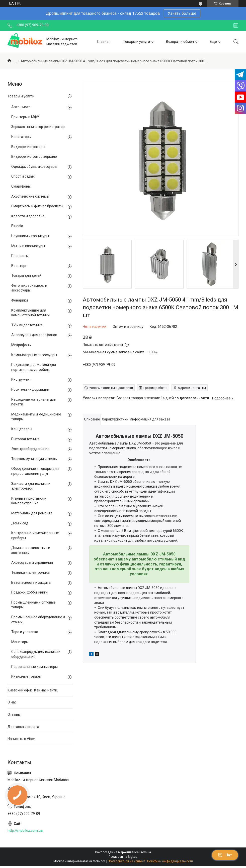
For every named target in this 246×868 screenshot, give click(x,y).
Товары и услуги (137, 42)
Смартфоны (21, 186)
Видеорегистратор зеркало (34, 157)
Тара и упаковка (25, 632)
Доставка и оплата (23, 727)
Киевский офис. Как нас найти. (33, 690)
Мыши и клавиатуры (28, 246)
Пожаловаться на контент (126, 861)
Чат (225, 855)
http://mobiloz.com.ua (25, 830)
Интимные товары (26, 676)
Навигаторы (21, 137)
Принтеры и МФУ (25, 117)
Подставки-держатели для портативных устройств (34, 367)
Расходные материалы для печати (34, 402)
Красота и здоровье (28, 216)
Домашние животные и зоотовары (31, 550)
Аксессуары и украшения (32, 562)
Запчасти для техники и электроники (31, 486)
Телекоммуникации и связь (34, 459)
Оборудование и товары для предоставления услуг (35, 471)
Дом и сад (20, 523)
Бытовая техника (25, 439)
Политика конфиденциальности (170, 861)
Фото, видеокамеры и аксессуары (29, 288)
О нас (12, 702)
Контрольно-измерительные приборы (35, 535)
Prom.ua (145, 852)
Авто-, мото (21, 107)
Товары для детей (26, 275)
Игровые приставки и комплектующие (29, 501)
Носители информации (30, 389)
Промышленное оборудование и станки (38, 620)
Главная (104, 42)
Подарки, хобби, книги (29, 592)
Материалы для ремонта (32, 513)
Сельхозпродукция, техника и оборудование (36, 654)
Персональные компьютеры (34, 667)
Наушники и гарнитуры (30, 236)
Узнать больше (182, 13)
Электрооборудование (30, 449)
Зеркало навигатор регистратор (38, 127)
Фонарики (20, 300)
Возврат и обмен (180, 42)
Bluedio (17, 226)
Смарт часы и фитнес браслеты (37, 206)
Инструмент (21, 379)
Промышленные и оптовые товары (33, 605)
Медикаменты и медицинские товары (36, 417)
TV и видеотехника (27, 325)
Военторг (19, 266)
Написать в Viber (21, 739)
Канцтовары (22, 429)
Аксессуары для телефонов (34, 335)
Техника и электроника (30, 572)
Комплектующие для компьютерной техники (30, 313)
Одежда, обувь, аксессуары (34, 167)
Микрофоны (21, 345)
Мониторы (20, 642)
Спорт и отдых (23, 176)
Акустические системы (30, 196)
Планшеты (20, 256)
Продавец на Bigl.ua (123, 857)
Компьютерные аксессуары (34, 355)
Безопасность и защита (31, 583)
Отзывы (14, 714)
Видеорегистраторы (28, 147)
